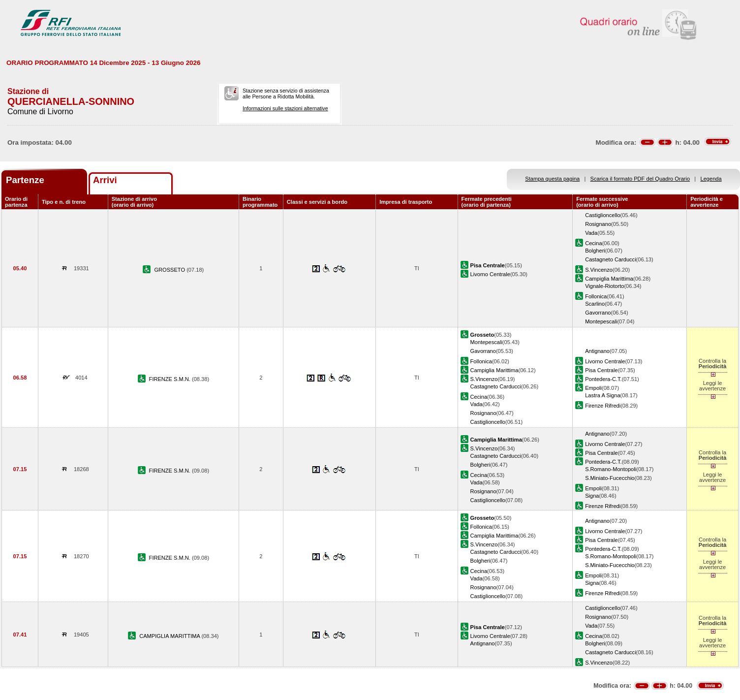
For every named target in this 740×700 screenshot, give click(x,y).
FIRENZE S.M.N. (170, 379)
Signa (592, 496)
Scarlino (595, 304)
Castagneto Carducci (610, 259)
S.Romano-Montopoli (611, 469)
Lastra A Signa (602, 395)
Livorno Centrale (490, 274)
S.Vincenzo (599, 270)
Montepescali (601, 321)
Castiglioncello (602, 215)
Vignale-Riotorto (604, 286)
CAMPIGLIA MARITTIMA (170, 636)
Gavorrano (598, 313)
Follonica (596, 296)
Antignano (597, 351)
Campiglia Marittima (609, 279)
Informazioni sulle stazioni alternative (285, 108)
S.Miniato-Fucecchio (610, 478)
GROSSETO (170, 270)
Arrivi (105, 180)
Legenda (711, 179)
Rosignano (598, 224)
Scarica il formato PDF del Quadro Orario (640, 179)
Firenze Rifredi (603, 406)
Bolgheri (595, 251)
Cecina (593, 243)
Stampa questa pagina (552, 179)
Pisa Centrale (601, 370)
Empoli (593, 388)
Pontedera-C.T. (603, 379)
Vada (591, 233)
